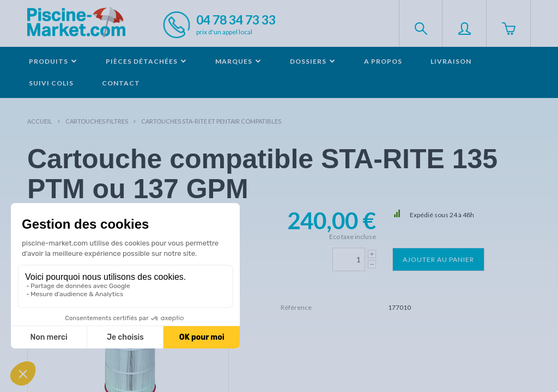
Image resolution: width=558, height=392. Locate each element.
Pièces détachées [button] (146, 61)
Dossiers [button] (313, 61)
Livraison (451, 61)
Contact (121, 83)
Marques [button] (238, 61)
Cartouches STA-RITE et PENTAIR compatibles (211, 121)
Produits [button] (53, 61)
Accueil (40, 121)
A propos (383, 61)
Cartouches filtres (97, 121)
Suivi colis (51, 83)
